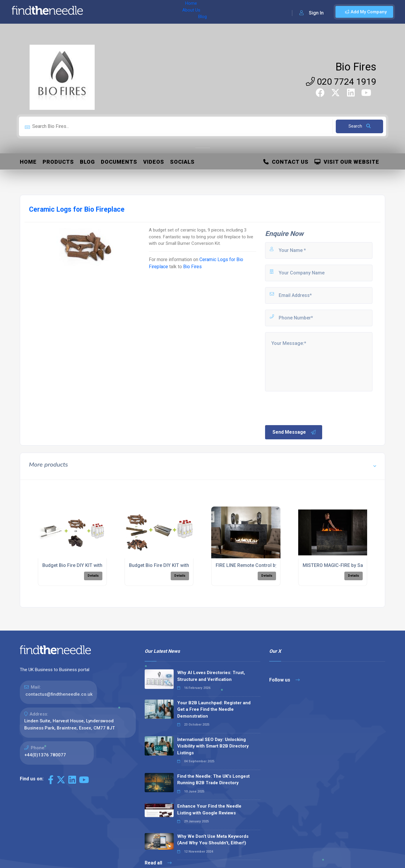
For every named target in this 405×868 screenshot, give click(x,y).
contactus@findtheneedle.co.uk (59, 694)
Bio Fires (356, 67)
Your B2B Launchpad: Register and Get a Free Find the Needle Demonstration (214, 709)
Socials (182, 162)
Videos (154, 162)
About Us (127, 12)
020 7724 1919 (341, 82)
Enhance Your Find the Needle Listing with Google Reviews (209, 810)
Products (58, 162)
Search (360, 126)
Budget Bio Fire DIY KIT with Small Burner (174, 565)
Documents (119, 162)
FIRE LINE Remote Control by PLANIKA (257, 565)
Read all (158, 863)
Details (93, 576)
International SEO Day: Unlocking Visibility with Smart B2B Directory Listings (213, 746)
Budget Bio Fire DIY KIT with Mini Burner (85, 565)
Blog (148, 12)
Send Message (294, 432)
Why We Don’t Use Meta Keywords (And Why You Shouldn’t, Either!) (213, 840)
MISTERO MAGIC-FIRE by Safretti (338, 565)
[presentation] (309, 408)
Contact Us (286, 162)
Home (104, 12)
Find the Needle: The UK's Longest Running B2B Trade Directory (213, 780)
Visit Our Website (347, 162)
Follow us (284, 680)
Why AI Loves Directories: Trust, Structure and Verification (211, 676)
